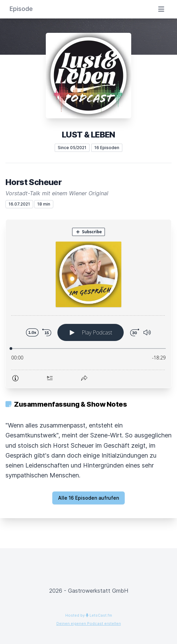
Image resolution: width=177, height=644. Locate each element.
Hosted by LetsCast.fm (89, 615)
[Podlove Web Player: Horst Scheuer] (88, 304)
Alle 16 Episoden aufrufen (88, 498)
